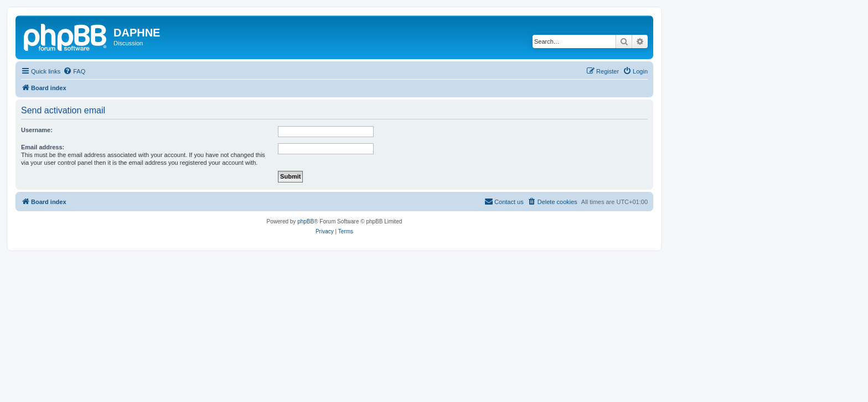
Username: (37, 130)
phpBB (306, 221)
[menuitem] (74, 71)
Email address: (43, 147)
